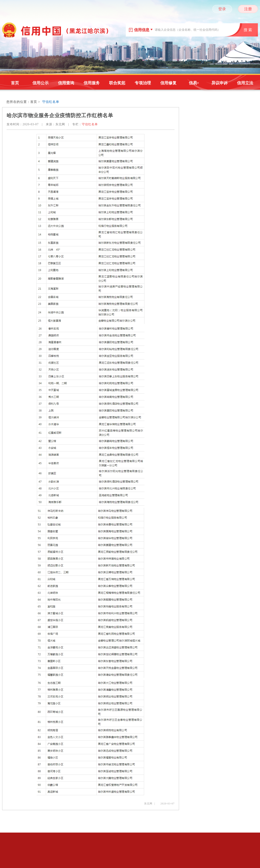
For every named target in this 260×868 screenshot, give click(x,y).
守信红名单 (51, 102)
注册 (248, 9)
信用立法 (245, 83)
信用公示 (40, 83)
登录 (222, 9)
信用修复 (168, 83)
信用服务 (92, 83)
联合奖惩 (117, 83)
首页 (15, 83)
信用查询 (66, 83)
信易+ (194, 83)
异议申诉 (220, 83)
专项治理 (143, 83)
